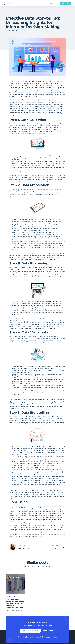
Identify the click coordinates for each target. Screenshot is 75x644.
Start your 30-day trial (30, 631)
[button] (53, 3)
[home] (10, 3)
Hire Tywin (66, 3)
